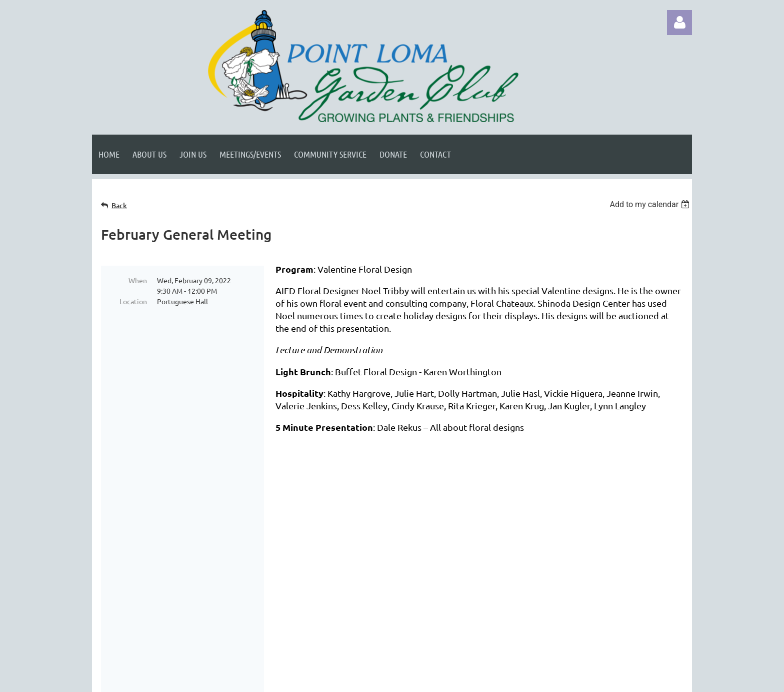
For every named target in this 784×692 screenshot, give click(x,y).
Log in (679, 23)
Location (133, 301)
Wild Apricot (573, 679)
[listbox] (651, 204)
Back (119, 205)
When (138, 280)
